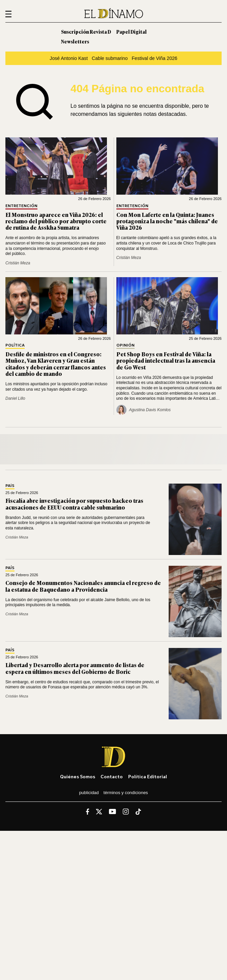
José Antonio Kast (69, 58)
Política (15, 345)
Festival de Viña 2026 (155, 58)
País (10, 486)
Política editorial (148, 776)
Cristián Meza (18, 263)
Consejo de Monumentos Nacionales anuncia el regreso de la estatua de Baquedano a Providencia (83, 586)
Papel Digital (132, 31)
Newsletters (75, 41)
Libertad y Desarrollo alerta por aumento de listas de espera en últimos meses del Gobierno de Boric (75, 668)
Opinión (125, 345)
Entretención (21, 206)
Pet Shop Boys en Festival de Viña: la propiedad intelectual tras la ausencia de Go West (166, 360)
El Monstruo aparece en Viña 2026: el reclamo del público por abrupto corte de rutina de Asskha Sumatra (56, 221)
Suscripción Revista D (86, 31)
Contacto (112, 776)
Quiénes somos (78, 776)
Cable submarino (110, 58)
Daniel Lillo (15, 398)
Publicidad (89, 793)
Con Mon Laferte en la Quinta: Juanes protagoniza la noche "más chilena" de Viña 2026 (167, 221)
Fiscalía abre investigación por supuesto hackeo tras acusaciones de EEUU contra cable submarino (74, 504)
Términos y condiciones (126, 793)
